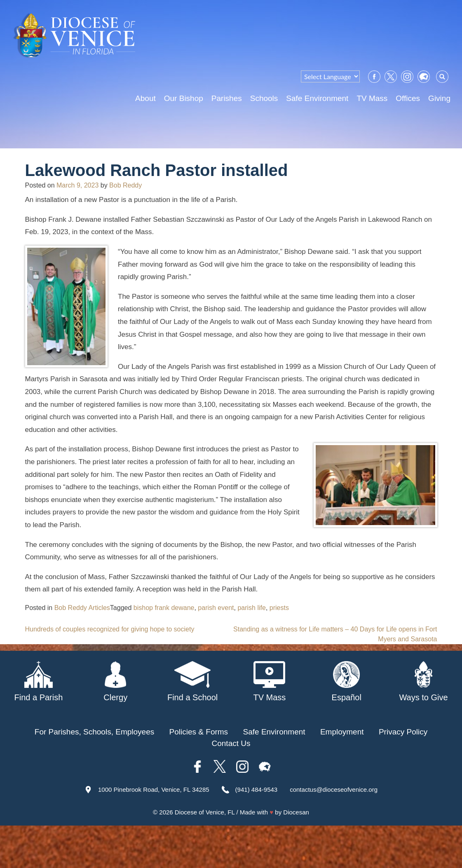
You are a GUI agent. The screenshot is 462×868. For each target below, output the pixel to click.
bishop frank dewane (164, 608)
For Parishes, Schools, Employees (94, 732)
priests (279, 608)
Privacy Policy (403, 732)
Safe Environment (317, 98)
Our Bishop (184, 98)
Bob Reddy (125, 185)
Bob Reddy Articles (82, 608)
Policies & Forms (199, 732)
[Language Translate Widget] (330, 76)
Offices (408, 98)
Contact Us (231, 743)
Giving (439, 98)
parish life (251, 608)
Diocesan (296, 812)
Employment (342, 732)
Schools (264, 98)
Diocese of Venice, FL (205, 812)
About (145, 98)
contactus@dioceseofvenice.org (334, 789)
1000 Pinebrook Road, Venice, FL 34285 (154, 789)
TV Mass (372, 98)
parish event (216, 608)
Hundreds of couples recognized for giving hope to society (110, 629)
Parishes (227, 98)
